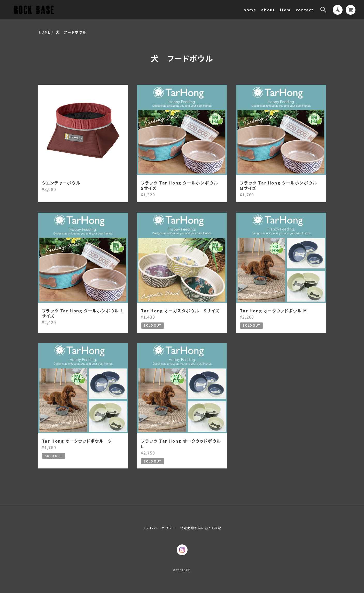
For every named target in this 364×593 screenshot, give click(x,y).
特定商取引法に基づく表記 (201, 528)
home (250, 10)
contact (305, 10)
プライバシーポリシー (159, 528)
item (285, 10)
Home (45, 32)
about (268, 10)
